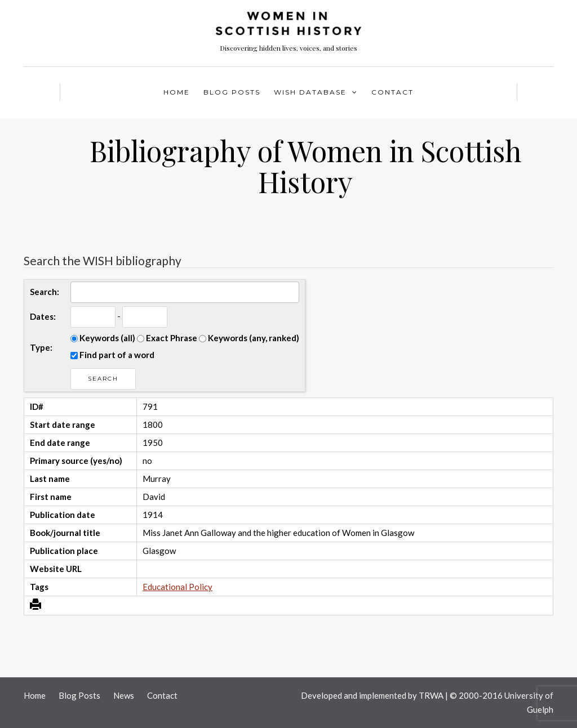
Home (177, 92)
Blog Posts (232, 92)
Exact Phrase (167, 338)
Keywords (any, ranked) (249, 338)
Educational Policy (177, 587)
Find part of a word (112, 355)
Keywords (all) (103, 338)
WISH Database (310, 92)
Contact (392, 92)
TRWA (431, 695)
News (124, 695)
